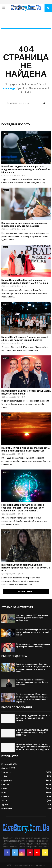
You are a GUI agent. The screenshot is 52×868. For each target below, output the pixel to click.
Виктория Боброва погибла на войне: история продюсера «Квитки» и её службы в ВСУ (26, 568)
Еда (6, 776)
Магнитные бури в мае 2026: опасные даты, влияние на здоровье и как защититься (26, 449)
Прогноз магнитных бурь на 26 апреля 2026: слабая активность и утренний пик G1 (33, 632)
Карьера (5, 797)
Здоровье (7, 415)
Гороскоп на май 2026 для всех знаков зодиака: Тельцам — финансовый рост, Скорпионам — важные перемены (23, 508)
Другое (6, 190)
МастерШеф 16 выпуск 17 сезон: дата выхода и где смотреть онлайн (26, 392)
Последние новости (16, 124)
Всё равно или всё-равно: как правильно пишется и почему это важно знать (24, 225)
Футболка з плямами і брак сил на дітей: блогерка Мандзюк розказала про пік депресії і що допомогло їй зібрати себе (32, 698)
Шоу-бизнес (7, 780)
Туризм (5, 805)
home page (9, 88)
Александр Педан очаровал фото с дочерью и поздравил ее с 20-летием (33, 718)
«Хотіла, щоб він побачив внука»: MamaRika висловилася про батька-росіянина (32, 682)
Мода (5, 247)
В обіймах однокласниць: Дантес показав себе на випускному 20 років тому (32, 732)
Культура (7, 532)
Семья (4, 788)
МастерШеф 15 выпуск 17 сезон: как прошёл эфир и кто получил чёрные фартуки (25, 339)
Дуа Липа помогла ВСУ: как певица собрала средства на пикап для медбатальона (32, 618)
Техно (5, 134)
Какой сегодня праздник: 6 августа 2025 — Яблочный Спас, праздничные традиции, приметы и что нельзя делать (33, 668)
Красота (5, 784)
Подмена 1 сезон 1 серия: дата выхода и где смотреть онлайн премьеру (33, 645)
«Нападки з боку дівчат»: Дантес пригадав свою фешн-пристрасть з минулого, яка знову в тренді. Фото (33, 747)
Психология (7, 809)
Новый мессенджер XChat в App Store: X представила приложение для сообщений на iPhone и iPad (26, 169)
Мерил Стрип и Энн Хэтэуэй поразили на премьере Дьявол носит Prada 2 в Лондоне (25, 282)
